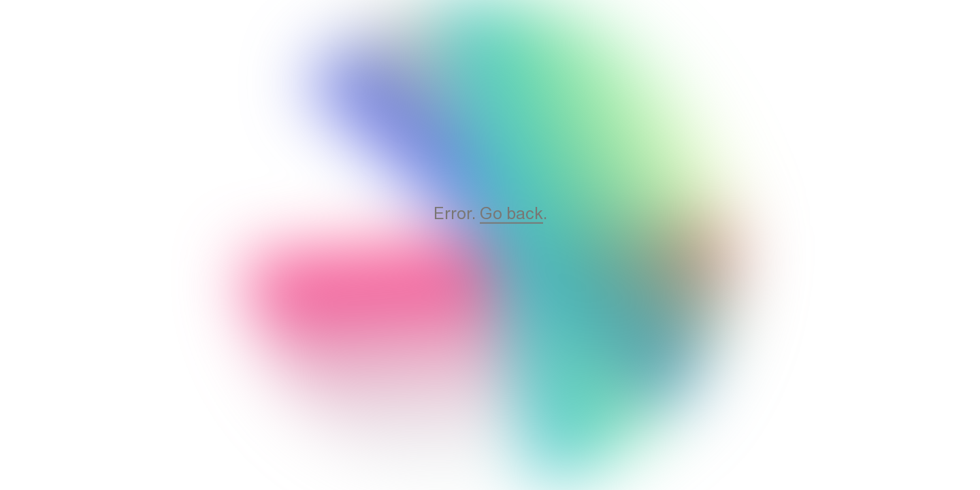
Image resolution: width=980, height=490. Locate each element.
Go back (511, 213)
